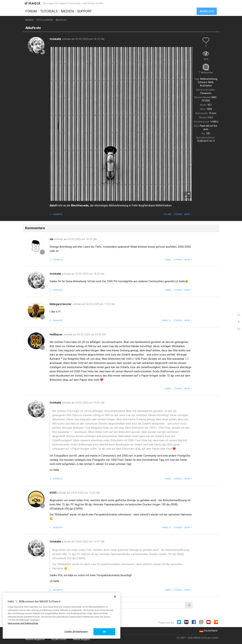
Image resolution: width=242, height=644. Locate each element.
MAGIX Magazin (82, 639)
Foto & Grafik (45, 20)
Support (84, 11)
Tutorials (49, 11)
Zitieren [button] (178, 214)
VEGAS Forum (59, 639)
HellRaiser (56, 335)
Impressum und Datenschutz (23, 623)
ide (52, 239)
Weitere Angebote (35, 639)
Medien (67, 11)
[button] (188, 214)
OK (104, 632)
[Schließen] (115, 597)
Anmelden (207, 11)
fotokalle (56, 39)
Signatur (57, 214)
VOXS (53, 493)
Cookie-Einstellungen (76, 631)
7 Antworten (206, 73)
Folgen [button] (167, 214)
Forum (31, 11)
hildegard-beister (61, 304)
